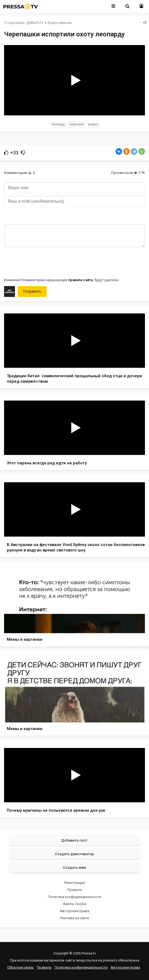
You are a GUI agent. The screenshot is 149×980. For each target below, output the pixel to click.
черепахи (76, 124)
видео (93, 124)
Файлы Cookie (74, 904)
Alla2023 (36, 23)
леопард (58, 124)
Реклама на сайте (74, 918)
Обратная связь (20, 967)
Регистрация (74, 883)
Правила (74, 890)
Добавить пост (74, 840)
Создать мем (74, 867)
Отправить (32, 291)
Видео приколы (60, 23)
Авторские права (74, 911)
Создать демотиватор (74, 854)
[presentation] (45, 262)
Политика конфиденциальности (74, 897)
